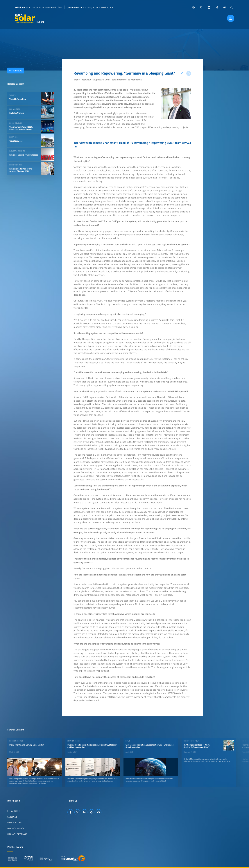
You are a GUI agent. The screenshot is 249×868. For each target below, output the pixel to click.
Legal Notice (15, 811)
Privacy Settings (17, 834)
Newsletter (14, 822)
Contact (12, 817)
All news (15, 71)
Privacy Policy (16, 828)
